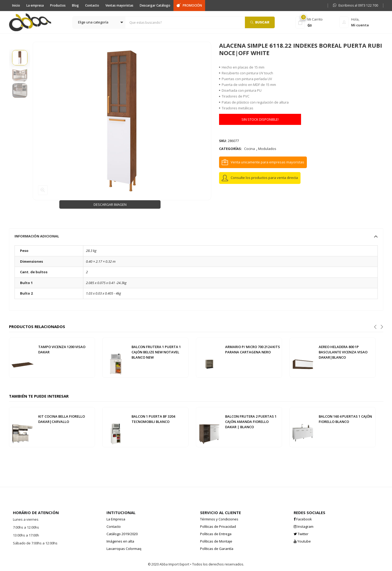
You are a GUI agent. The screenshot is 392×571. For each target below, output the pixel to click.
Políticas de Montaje (216, 541)
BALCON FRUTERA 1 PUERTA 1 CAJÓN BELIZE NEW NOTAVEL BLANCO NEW (156, 352)
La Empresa (116, 519)
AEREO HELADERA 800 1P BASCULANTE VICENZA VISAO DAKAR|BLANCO (343, 352)
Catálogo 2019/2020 (122, 534)
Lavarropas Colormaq (124, 549)
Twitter (301, 534)
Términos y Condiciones (219, 519)
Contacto (92, 5)
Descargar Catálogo (155, 5)
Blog (75, 5)
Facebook (303, 519)
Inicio (16, 5)
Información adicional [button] (196, 236)
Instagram (304, 526)
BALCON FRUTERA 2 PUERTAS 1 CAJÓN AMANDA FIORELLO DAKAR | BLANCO (251, 422)
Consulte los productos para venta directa (264, 178)
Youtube (302, 541)
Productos (58, 5)
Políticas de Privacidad (218, 526)
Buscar (260, 22)
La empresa (35, 5)
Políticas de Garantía (217, 549)
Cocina (250, 149)
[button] (99, 22)
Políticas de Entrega (216, 534)
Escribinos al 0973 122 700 (355, 5)
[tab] (196, 236)
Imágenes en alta (120, 541)
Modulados (267, 149)
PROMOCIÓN (189, 5)
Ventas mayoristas (119, 5)
